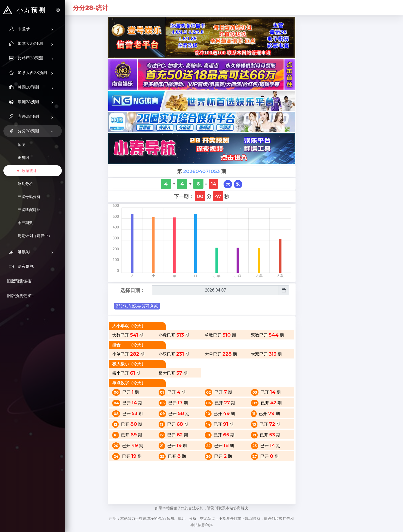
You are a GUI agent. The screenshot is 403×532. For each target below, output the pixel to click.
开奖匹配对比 (29, 210)
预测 (22, 145)
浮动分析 (25, 184)
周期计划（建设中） (35, 236)
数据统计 (29, 171)
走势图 (23, 158)
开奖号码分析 (29, 197)
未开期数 (25, 223)
